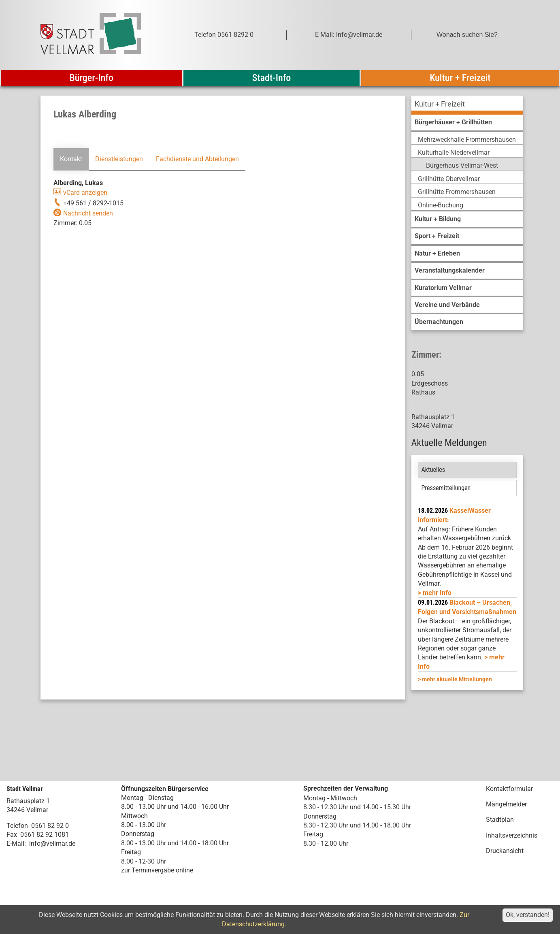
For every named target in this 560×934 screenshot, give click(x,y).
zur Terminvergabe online (157, 870)
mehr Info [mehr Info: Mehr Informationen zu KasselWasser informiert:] (437, 593)
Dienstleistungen (119, 159)
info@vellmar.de (52, 843)
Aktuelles (433, 470)
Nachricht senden (88, 213)
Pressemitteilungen (446, 488)
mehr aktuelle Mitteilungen (457, 679)
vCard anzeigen (85, 193)
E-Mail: (16, 843)
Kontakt (71, 159)
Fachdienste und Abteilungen (197, 159)
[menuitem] (467, 105)
